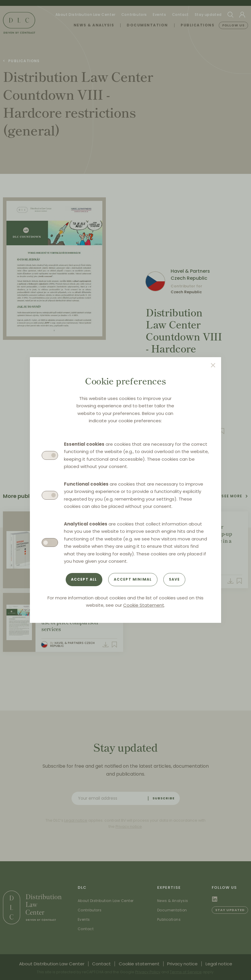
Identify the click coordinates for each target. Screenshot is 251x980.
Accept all (84, 579)
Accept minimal (133, 579)
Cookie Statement (144, 605)
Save (174, 579)
